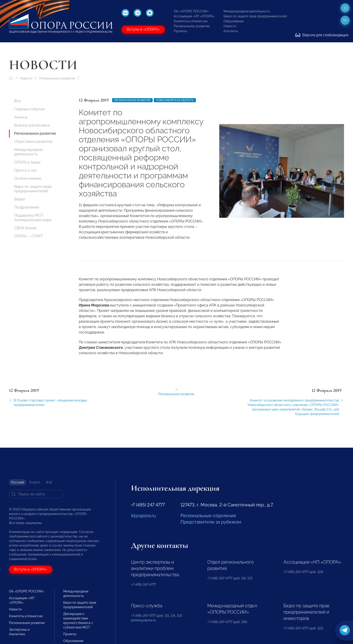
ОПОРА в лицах (27, 162)
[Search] (36, 494)
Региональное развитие (192, 26)
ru (345, 20)
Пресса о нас (26, 170)
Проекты (180, 31)
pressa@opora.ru (143, 620)
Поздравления (27, 207)
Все (17, 101)
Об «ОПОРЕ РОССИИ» (191, 11)
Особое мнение (28, 178)
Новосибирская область (175, 100)
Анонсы (21, 117)
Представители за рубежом (211, 522)
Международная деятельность (247, 11)
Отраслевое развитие (33, 142)
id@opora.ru (143, 516)
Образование (234, 21)
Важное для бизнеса (32, 125)
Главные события (29, 109)
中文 (49, 482)
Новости (230, 26)
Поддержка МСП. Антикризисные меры (33, 218)
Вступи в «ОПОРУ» (143, 29)
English (35, 482)
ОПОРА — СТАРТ (29, 236)
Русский (18, 482)
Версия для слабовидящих (322, 35)
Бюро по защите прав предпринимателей (255, 16)
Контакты (231, 31)
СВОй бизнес (26, 228)
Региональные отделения (208, 516)
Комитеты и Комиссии (191, 21)
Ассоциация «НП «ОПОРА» (194, 16)
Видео (20, 199)
